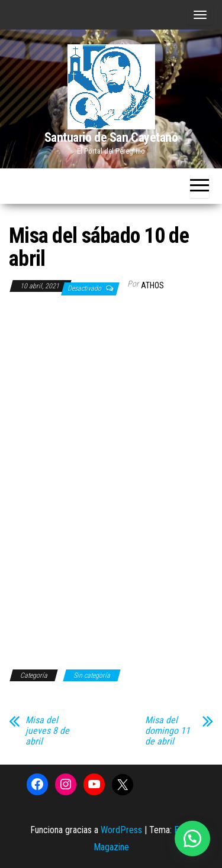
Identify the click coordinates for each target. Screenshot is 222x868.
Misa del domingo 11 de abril (168, 731)
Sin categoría (92, 675)
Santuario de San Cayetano (111, 137)
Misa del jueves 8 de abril (47, 731)
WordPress (121, 830)
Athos (152, 285)
